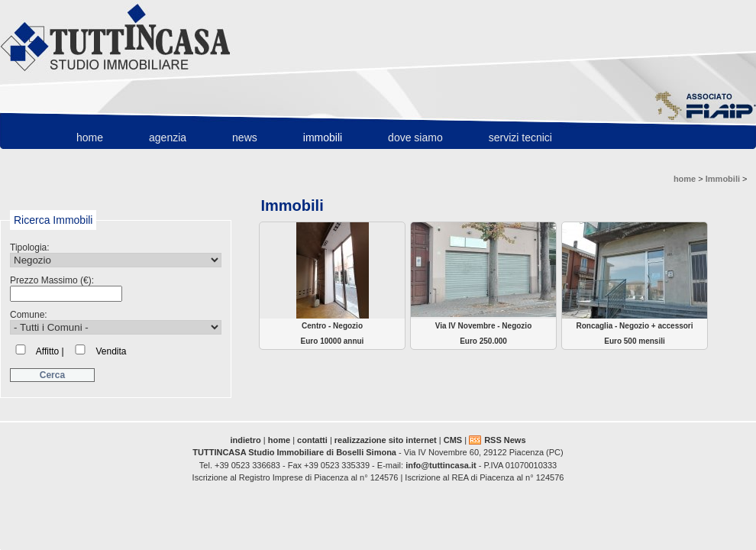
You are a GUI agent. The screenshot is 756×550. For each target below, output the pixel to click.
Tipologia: (116, 255)
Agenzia (168, 137)
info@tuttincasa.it (441, 465)
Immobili (323, 137)
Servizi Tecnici (520, 137)
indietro (245, 440)
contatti (312, 440)
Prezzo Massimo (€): (66, 288)
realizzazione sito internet (386, 440)
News (245, 137)
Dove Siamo (415, 137)
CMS (453, 440)
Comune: (116, 322)
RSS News (505, 440)
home (90, 137)
